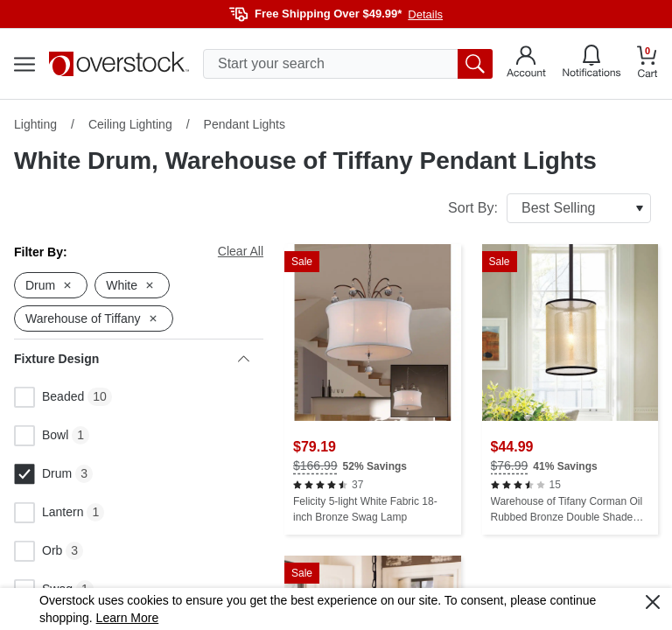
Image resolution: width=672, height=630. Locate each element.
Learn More (128, 618)
